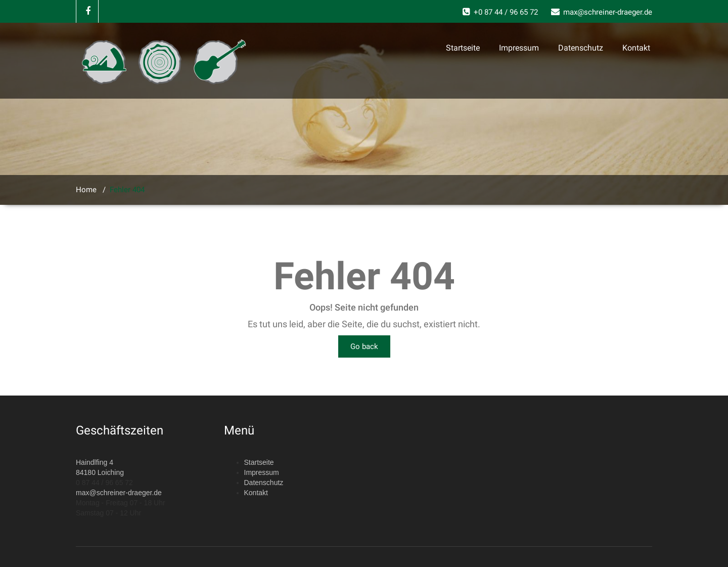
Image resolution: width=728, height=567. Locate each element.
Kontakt (636, 48)
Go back (364, 346)
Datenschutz (581, 48)
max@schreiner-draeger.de (119, 493)
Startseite (463, 48)
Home (86, 190)
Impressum (519, 48)
